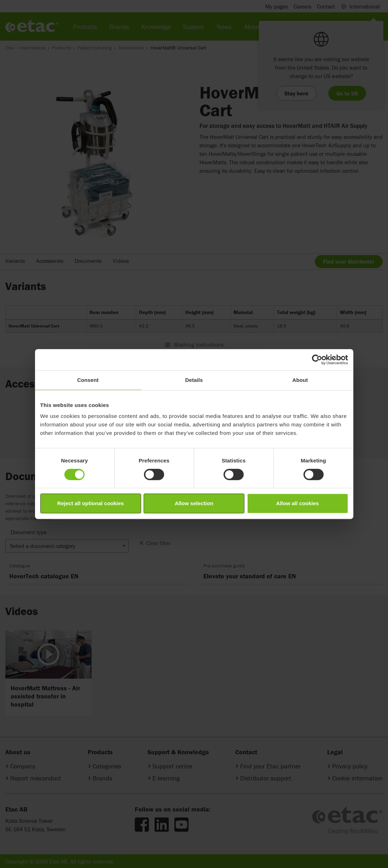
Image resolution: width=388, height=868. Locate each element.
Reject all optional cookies (91, 503)
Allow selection (194, 503)
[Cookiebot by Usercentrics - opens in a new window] (317, 360)
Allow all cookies (298, 503)
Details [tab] (194, 380)
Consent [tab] (88, 380)
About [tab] (300, 380)
